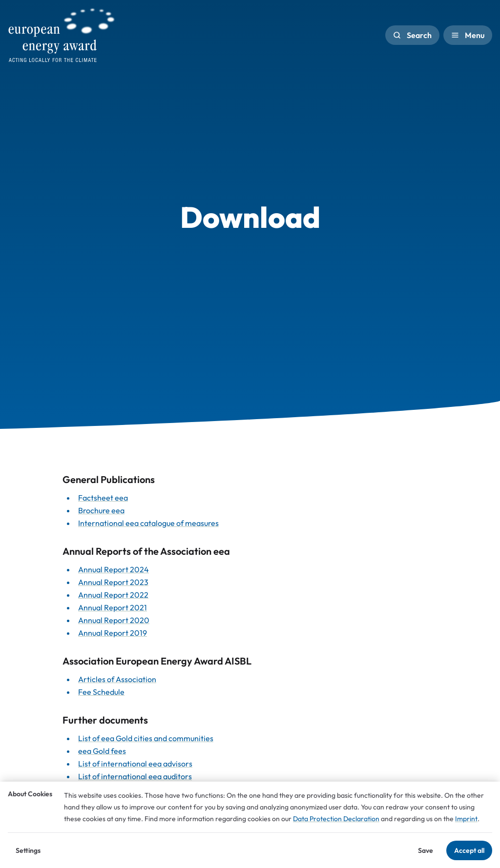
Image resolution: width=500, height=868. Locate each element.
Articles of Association (117, 679)
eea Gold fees (102, 751)
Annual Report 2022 (113, 595)
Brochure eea (101, 510)
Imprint (466, 819)
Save (426, 850)
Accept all (469, 850)
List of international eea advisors (135, 764)
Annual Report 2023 (113, 582)
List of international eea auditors (135, 776)
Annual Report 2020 (114, 620)
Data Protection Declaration (336, 819)
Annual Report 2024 (114, 569)
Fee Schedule (101, 692)
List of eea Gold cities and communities (146, 738)
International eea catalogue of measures (148, 523)
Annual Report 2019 (113, 633)
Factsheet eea (103, 498)
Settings (28, 850)
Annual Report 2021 (113, 607)
